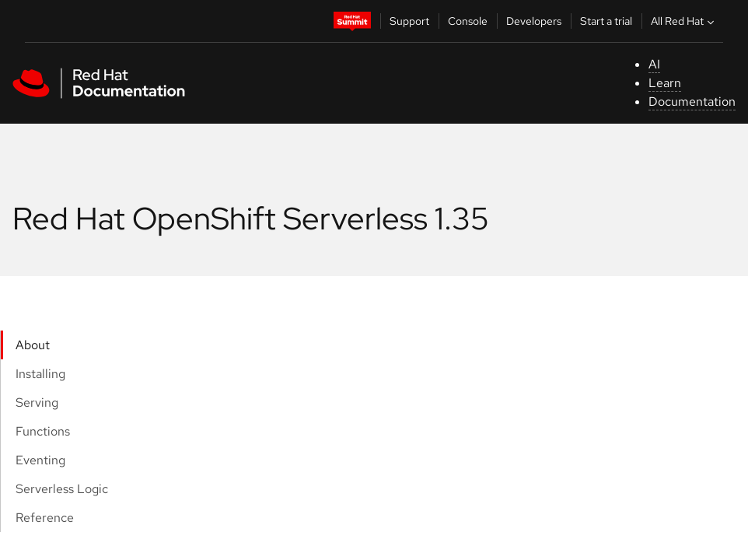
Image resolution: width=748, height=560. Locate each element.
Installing (40, 374)
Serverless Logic (62, 489)
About (33, 345)
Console (468, 21)
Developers (534, 21)
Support (409, 21)
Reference (45, 518)
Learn (665, 83)
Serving (37, 402)
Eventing (40, 460)
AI (654, 64)
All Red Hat (684, 21)
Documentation (692, 101)
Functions (43, 431)
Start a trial (606, 21)
